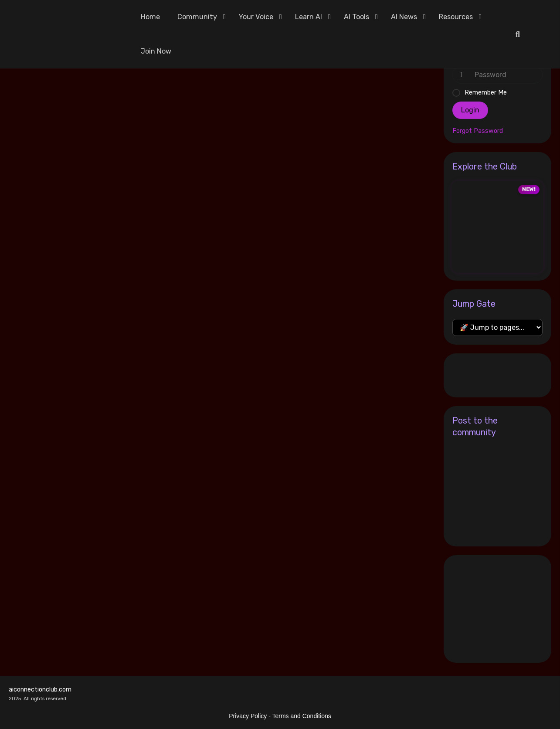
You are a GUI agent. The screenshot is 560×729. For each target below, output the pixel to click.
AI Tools (356, 17)
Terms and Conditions (301, 716)
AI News (404, 17)
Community (197, 17)
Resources (456, 17)
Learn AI (309, 17)
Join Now (156, 51)
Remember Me (486, 93)
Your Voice (256, 17)
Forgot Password (478, 131)
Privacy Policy (248, 716)
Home (150, 17)
